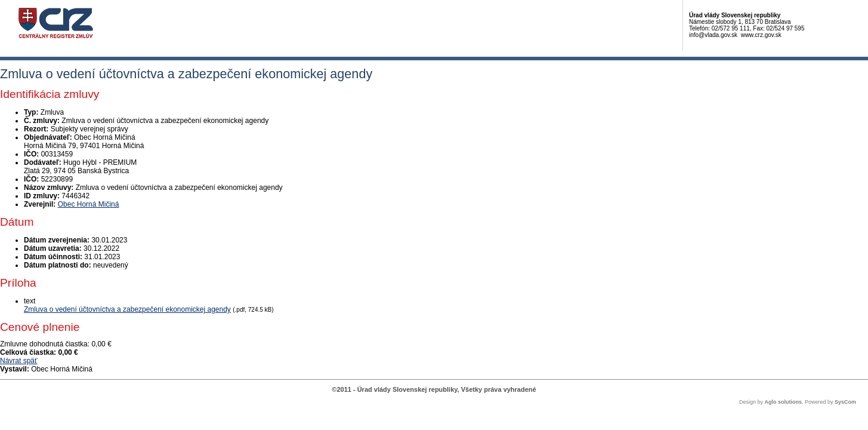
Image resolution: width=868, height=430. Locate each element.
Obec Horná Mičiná (89, 204)
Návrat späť (19, 361)
